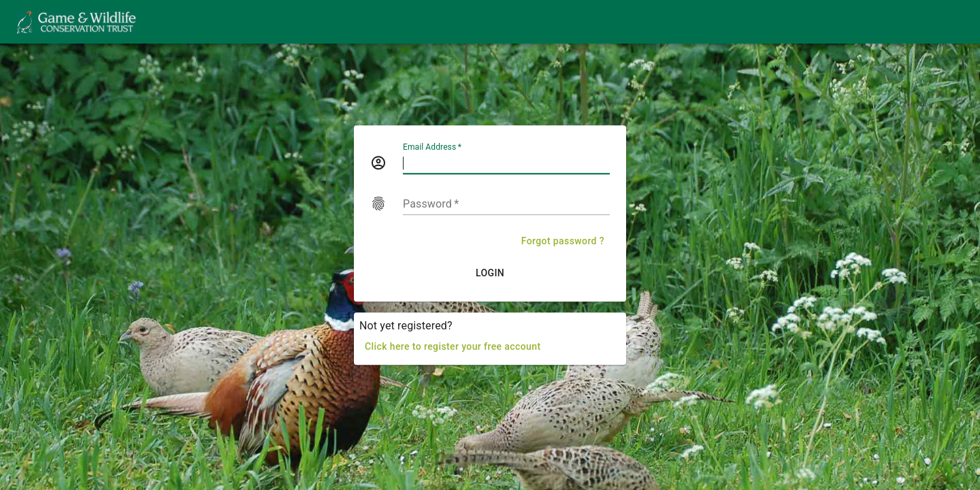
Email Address (432, 147)
